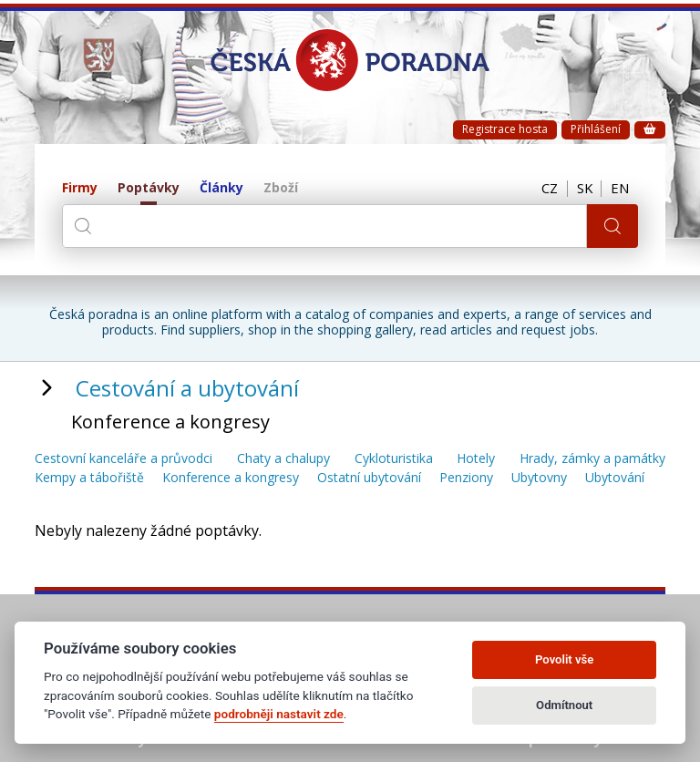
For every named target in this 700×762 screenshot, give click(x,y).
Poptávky (149, 188)
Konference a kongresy (231, 478)
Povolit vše (564, 659)
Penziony (466, 478)
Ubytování (615, 478)
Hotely (476, 459)
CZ (548, 189)
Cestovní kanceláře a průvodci (124, 459)
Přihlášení (596, 129)
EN (620, 189)
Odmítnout (564, 705)
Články (221, 188)
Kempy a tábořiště (89, 478)
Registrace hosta (505, 129)
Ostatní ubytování (369, 478)
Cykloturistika (394, 459)
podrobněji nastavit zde (279, 714)
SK (583, 189)
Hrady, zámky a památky (592, 459)
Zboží (281, 188)
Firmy (80, 188)
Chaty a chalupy (283, 459)
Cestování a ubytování (187, 388)
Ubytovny (539, 478)
